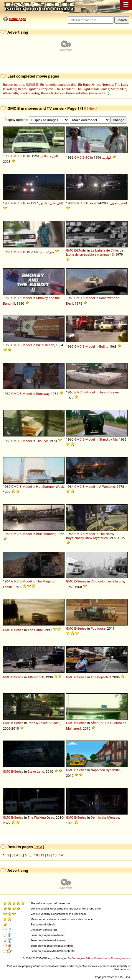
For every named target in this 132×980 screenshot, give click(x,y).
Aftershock (36, 677)
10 (24, 156)
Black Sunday (29, 93)
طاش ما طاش (50, 156)
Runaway (43, 394)
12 (48, 855)
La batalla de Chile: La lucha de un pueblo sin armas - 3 (95, 252)
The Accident (65, 89)
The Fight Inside (88, 89)
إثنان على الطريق (51, 203)
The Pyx (42, 441)
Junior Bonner (109, 392)
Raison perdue (14, 85)
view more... (99, 93)
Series (82, 581)
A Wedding (107, 487)
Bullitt (103, 347)
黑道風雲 (32, 85)
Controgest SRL (81, 958)
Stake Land (36, 771)
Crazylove (46, 89)
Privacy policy (119, 958)
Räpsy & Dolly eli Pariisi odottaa (64, 93)
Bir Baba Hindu (89, 85)
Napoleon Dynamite (105, 770)
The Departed (101, 677)
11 (42, 855)
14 (61, 855)
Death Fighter (28, 89)
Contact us (101, 958)
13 (55, 855)
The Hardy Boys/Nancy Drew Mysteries (90, 536)
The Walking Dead (41, 818)
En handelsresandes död (58, 85)
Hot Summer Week (50, 487)
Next (92, 109)
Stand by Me (108, 439)
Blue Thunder (46, 534)
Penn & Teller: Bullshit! (44, 723)
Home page (17, 19)
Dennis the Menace (105, 818)
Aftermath (10, 93)
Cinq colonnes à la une (108, 581)
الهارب (107, 157)
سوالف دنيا (47, 252)
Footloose (98, 628)
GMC (15, 156)
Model (82, 250)
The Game (35, 630)
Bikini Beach (45, 345)
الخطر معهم (119, 203)
